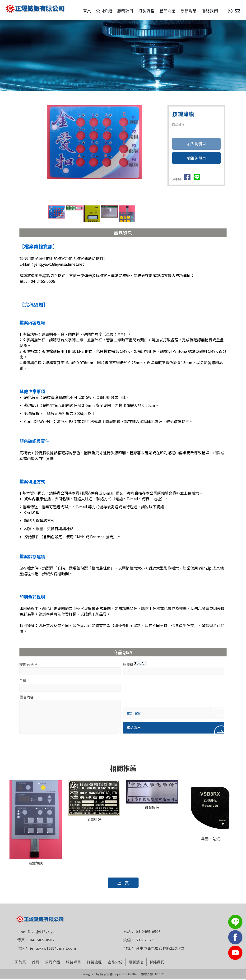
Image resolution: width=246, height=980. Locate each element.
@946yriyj (45, 933)
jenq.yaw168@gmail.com (53, 950)
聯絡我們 (203, 11)
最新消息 (181, 11)
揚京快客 (107, 975)
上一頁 (123, 884)
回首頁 (20, 963)
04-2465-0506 (148, 933)
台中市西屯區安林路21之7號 (160, 950)
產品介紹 (160, 11)
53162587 (144, 941)
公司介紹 (97, 11)
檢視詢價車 (196, 160)
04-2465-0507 (42, 941)
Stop (109, 204)
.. (139, 975)
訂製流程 (139, 11)
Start (105, 204)
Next (158, 154)
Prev (52, 154)
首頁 (80, 11)
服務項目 (118, 11)
